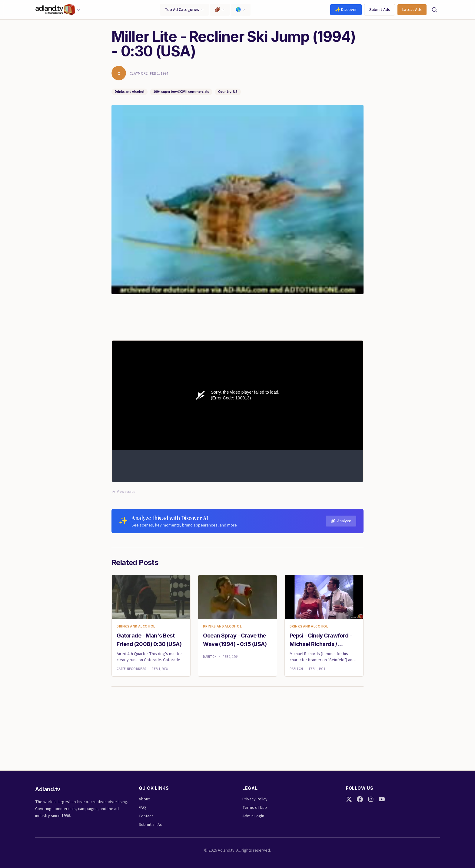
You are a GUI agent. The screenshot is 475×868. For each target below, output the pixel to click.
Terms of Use (255, 808)
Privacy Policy (255, 799)
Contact (146, 816)
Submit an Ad (151, 825)
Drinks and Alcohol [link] (136, 627)
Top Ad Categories (184, 10)
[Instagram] (371, 799)
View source (123, 492)
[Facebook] (360, 799)
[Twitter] (349, 799)
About (144, 799)
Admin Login (253, 816)
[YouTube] (382, 799)
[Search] (434, 10)
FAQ (142, 808)
